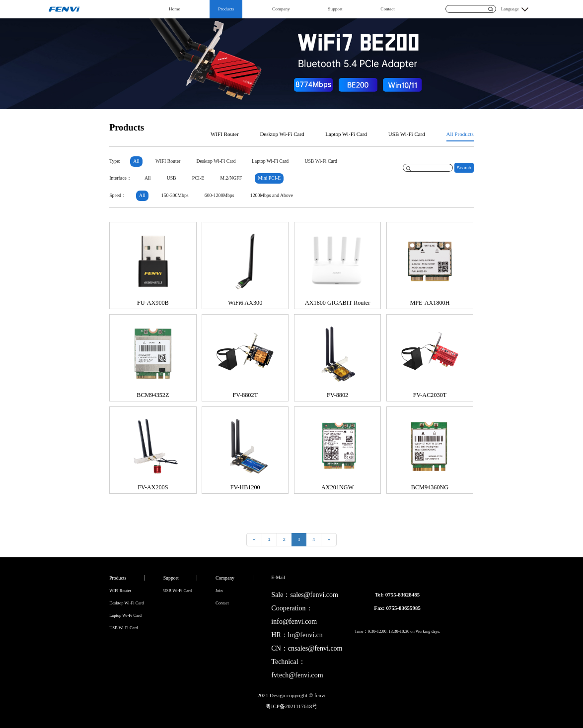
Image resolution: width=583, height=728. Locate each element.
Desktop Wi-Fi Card (282, 134)
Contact (387, 9)
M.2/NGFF (231, 178)
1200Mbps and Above (272, 195)
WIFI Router (225, 134)
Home (174, 9)
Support (335, 9)
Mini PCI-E (269, 178)
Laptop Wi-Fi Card (346, 134)
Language (510, 9)
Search (464, 168)
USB (172, 178)
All (136, 161)
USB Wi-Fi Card (407, 134)
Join (219, 591)
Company (281, 9)
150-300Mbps (175, 195)
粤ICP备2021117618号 (291, 706)
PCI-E (198, 178)
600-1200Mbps (219, 195)
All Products (460, 134)
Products (226, 9)
